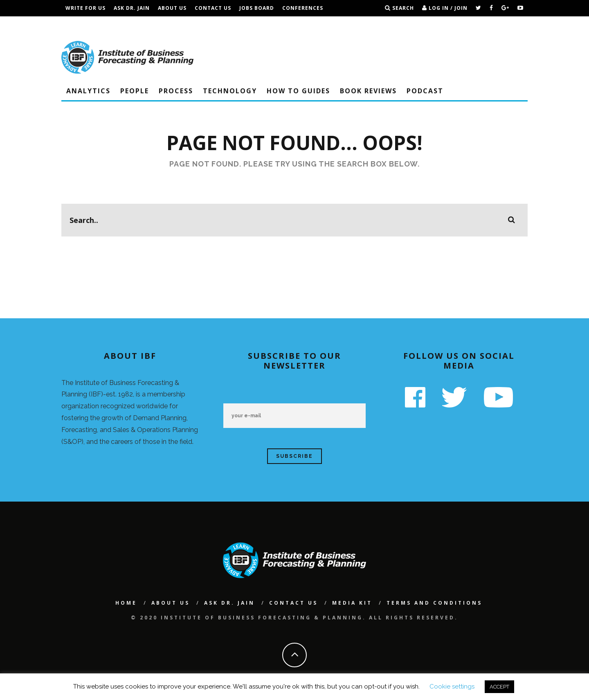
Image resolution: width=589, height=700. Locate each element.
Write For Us (85, 8)
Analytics (88, 91)
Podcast (425, 91)
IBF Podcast (84, 24)
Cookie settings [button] (452, 686)
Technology (230, 91)
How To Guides (298, 91)
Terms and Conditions (146, 24)
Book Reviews (368, 91)
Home (126, 603)
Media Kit (352, 603)
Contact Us (213, 8)
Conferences (303, 8)
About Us (172, 8)
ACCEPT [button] (499, 687)
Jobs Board (257, 8)
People (135, 91)
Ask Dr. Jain (132, 8)
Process (176, 91)
